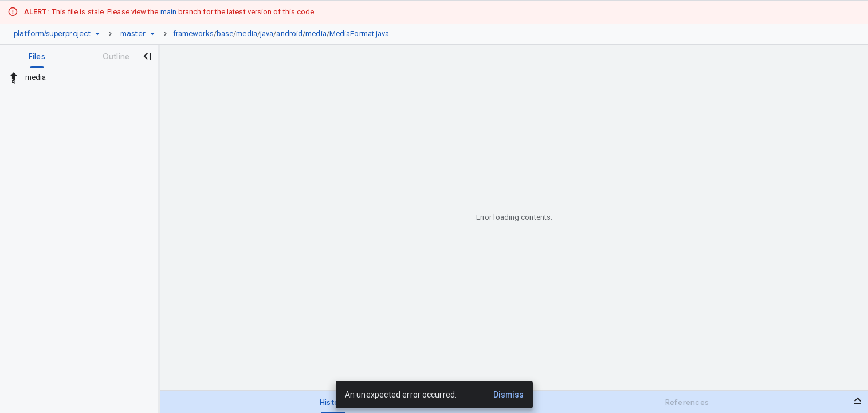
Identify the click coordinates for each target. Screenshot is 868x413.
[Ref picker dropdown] (152, 34)
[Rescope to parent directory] (14, 77)
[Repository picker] (97, 34)
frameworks (193, 34)
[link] (284, 34)
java (267, 34)
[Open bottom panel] (858, 401)
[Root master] (133, 34)
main (168, 12)
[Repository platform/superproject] (52, 34)
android (289, 34)
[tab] (37, 56)
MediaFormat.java (360, 34)
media (247, 34)
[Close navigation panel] (147, 56)
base (225, 34)
